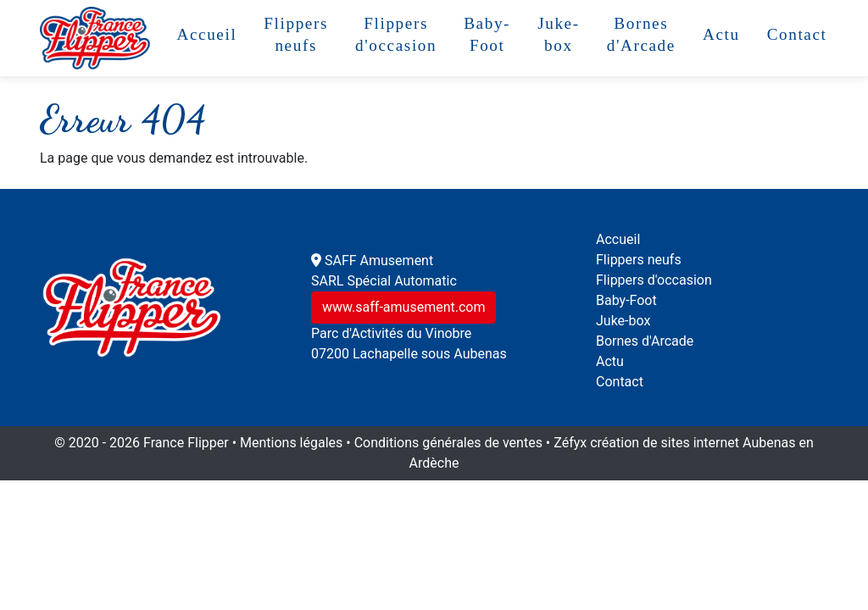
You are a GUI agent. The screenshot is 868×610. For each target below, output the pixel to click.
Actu (721, 34)
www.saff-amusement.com (403, 307)
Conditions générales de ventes (448, 443)
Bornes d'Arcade (641, 34)
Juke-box (559, 34)
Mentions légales (291, 443)
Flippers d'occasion (396, 34)
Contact (797, 34)
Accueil (206, 34)
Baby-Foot (487, 34)
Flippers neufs (296, 34)
